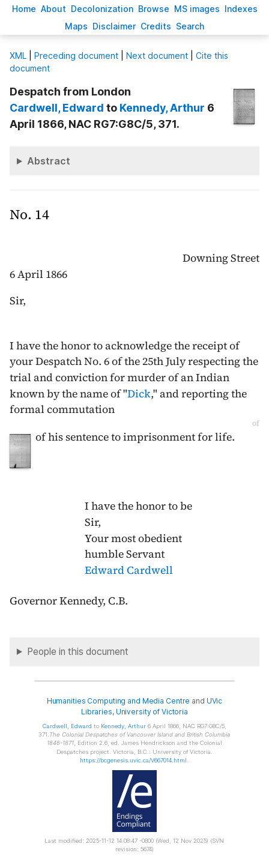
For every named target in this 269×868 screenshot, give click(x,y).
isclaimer (114, 26)
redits (156, 26)
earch (190, 26)
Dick (139, 394)
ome (24, 9)
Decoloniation (102, 9)
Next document (157, 56)
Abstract (49, 161)
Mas (76, 26)
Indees (241, 9)
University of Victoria (152, 712)
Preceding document (76, 56)
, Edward (57, 108)
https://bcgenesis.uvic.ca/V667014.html (133, 760)
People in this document (78, 652)
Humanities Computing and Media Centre (119, 701)
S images (197, 9)
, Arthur (162, 108)
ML (18, 56)
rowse (154, 9)
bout (53, 9)
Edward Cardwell (129, 570)
